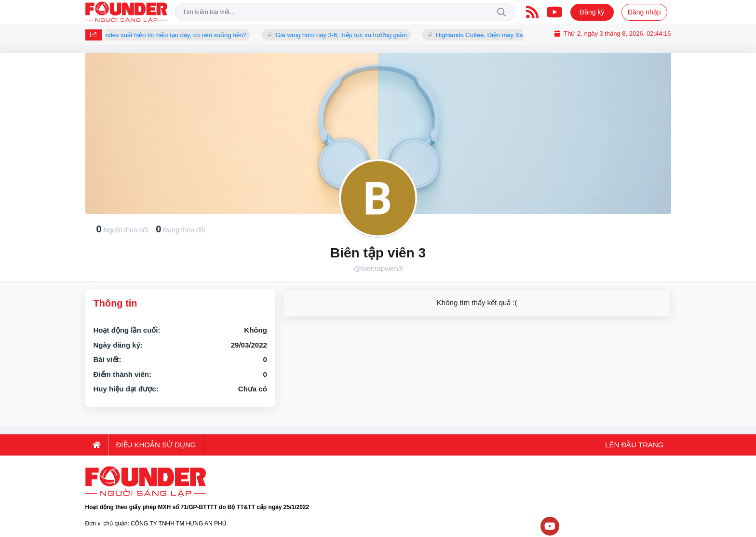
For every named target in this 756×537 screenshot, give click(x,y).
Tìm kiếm (501, 12)
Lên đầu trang (634, 445)
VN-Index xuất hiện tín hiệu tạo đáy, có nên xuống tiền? (173, 35)
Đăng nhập (644, 12)
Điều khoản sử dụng (156, 445)
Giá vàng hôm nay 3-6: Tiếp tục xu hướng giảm (344, 35)
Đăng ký (592, 12)
